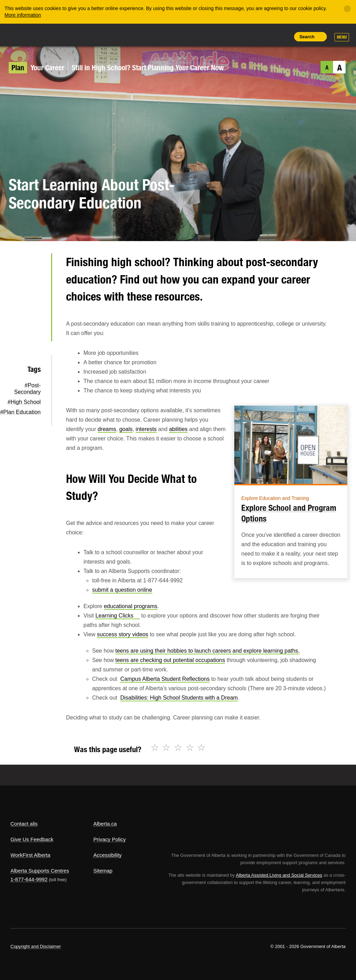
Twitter (35, 265)
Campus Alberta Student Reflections (165, 679)
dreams (107, 429)
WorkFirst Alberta (30, 855)
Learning (117, 616)
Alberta (24, 34)
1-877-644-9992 (29, 879)
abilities (178, 429)
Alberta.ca (105, 824)
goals (126, 429)
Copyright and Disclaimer (36, 946)
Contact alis (24, 824)
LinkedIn (35, 309)
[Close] (347, 9)
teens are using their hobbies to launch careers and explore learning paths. (208, 651)
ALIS (57, 34)
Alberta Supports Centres (40, 871)
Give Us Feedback (32, 839)
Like (267, 36)
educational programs (131, 606)
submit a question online (122, 590)
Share (236, 37)
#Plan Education (20, 412)
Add (251, 37)
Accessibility (107, 855)
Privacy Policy (109, 839)
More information (23, 15)
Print (283, 37)
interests (146, 429)
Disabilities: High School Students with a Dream (179, 698)
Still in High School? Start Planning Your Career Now (148, 68)
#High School (24, 402)
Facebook (35, 287)
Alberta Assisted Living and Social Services (279, 875)
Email (35, 332)
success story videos (123, 634)
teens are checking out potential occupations (170, 660)
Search (307, 37)
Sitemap (103, 871)
